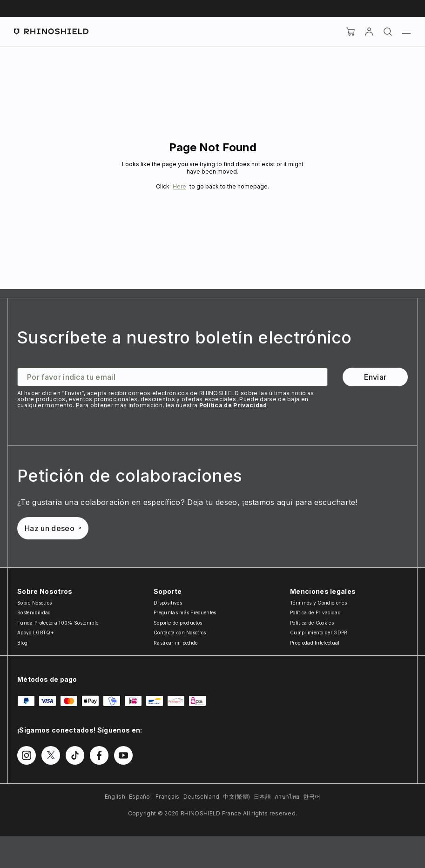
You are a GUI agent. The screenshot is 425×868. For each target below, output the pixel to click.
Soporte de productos (178, 623)
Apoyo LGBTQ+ (36, 632)
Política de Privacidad (233, 405)
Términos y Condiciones (318, 603)
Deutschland (202, 797)
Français (168, 797)
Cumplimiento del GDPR (319, 632)
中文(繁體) (236, 797)
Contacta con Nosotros (180, 632)
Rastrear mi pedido (176, 643)
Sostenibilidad (34, 612)
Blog (22, 643)
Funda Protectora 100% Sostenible (58, 623)
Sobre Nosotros (34, 603)
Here (179, 186)
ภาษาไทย (287, 797)
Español (140, 797)
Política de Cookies (312, 623)
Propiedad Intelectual (315, 643)
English (115, 797)
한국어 (312, 797)
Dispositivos (168, 603)
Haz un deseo (53, 528)
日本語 (262, 797)
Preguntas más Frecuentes (185, 612)
